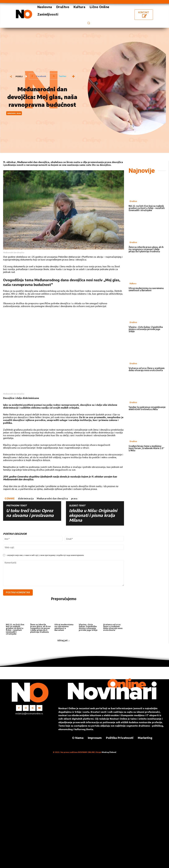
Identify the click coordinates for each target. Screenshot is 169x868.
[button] (89, 23)
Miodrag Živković (109, 752)
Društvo (133, 201)
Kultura (133, 284)
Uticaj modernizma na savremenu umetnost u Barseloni (64, 627)
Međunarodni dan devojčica (52, 498)
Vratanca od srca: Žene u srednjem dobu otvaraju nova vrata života (113, 627)
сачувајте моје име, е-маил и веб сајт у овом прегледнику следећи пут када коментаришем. (45, 555)
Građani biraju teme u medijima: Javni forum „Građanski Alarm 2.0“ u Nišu (146, 448)
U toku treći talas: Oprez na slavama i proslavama (30, 513)
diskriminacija (26, 498)
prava (74, 498)
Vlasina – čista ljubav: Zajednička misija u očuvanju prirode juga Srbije (88, 627)
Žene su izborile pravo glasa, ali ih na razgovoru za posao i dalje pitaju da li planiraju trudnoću (40, 628)
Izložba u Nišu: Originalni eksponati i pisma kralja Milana (93, 515)
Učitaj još (64, 640)
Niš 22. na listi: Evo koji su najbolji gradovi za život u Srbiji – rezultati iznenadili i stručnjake (15, 629)
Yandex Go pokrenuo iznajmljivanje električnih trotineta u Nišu (147, 408)
